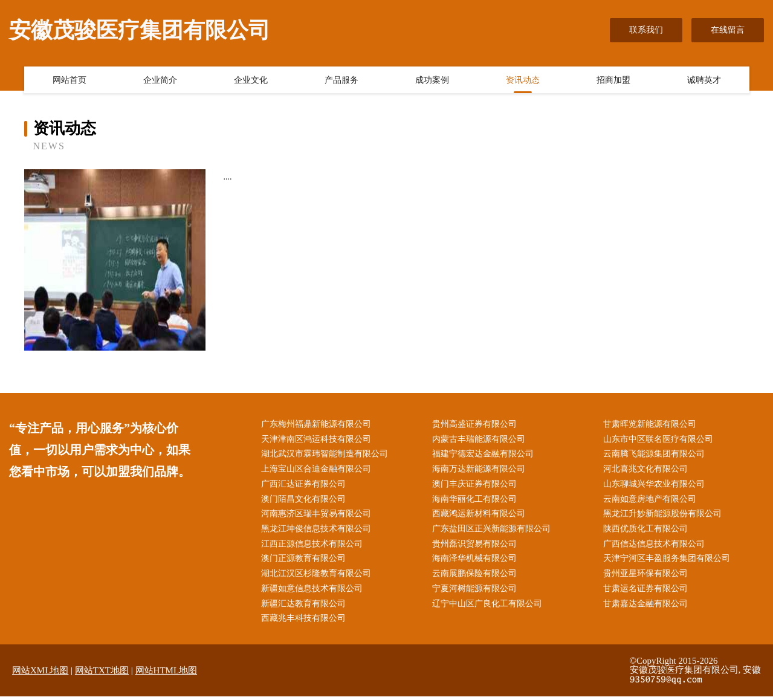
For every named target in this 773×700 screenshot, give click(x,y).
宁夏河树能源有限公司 (476, 592)
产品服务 (341, 80)
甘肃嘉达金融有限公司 (647, 607)
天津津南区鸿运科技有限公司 (318, 440)
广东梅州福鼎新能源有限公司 (318, 425)
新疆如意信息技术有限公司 (314, 592)
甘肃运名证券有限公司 (647, 592)
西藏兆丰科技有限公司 (305, 622)
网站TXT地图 (102, 674)
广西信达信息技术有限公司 (656, 547)
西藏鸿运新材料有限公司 (480, 516)
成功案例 (432, 80)
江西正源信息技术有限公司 (314, 547)
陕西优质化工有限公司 (647, 531)
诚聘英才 (704, 80)
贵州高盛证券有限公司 (476, 425)
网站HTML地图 (167, 674)
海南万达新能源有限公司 (480, 471)
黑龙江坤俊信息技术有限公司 (318, 531)
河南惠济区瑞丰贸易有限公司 (318, 516)
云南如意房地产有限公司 (652, 501)
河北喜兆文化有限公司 (647, 471)
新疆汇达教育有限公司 (305, 607)
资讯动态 (523, 80)
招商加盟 (613, 80)
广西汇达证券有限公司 (305, 486)
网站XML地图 (40, 674)
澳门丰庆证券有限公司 (476, 486)
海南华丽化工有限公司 (476, 501)
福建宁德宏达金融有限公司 (485, 455)
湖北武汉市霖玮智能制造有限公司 (326, 455)
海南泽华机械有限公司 (476, 562)
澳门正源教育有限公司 (305, 562)
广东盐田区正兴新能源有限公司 (493, 531)
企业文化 (251, 80)
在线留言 (728, 30)
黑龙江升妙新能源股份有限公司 (664, 516)
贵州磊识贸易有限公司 (476, 547)
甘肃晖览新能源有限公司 (652, 425)
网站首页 (70, 80)
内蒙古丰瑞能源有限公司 (480, 440)
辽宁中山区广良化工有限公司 (489, 607)
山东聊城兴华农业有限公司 (656, 486)
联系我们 (646, 30)
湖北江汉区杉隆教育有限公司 (318, 577)
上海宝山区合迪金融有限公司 (318, 471)
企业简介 (160, 80)
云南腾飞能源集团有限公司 (656, 455)
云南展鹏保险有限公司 (476, 577)
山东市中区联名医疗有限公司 (660, 440)
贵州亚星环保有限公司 (647, 577)
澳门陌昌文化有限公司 (305, 501)
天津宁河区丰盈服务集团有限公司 (668, 562)
